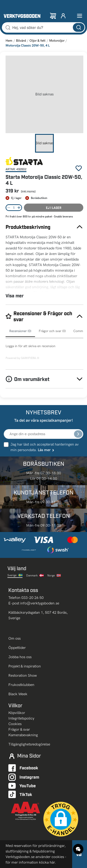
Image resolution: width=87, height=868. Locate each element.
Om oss (15, 638)
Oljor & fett (37, 41)
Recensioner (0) (20, 331)
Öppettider (17, 648)
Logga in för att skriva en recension (31, 346)
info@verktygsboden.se (40, 603)
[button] (44, 94)
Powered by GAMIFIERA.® (22, 358)
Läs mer (46, 450)
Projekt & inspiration (25, 666)
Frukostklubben (21, 685)
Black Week (18, 694)
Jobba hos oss (20, 657)
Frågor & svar (19, 729)
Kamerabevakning (23, 735)
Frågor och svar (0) (52, 331)
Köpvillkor (17, 713)
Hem (9, 41)
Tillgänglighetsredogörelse (29, 744)
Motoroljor (57, 41)
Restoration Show (23, 675)
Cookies (15, 724)
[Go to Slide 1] (44, 143)
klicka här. (47, 862)
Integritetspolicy (21, 718)
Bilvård (21, 41)
